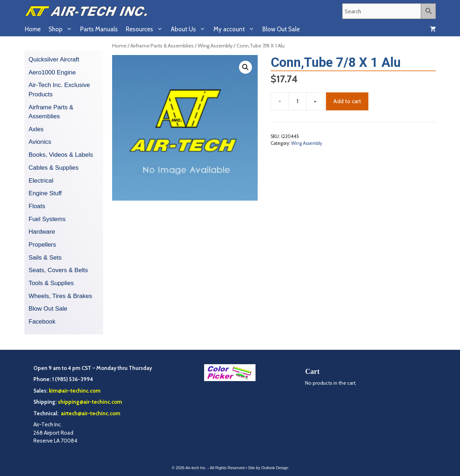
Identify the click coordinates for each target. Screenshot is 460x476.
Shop (62, 29)
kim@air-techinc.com (75, 391)
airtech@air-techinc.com (90, 413)
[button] (245, 67)
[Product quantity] (298, 101)
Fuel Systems (47, 219)
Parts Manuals (99, 29)
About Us (190, 29)
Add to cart (347, 101)
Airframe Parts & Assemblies (162, 46)
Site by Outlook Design (268, 468)
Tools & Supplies (51, 283)
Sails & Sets (45, 258)
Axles (36, 129)
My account (236, 29)
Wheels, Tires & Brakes (61, 296)
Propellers (43, 245)
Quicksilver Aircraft (54, 59)
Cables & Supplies (54, 168)
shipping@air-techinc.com (90, 402)
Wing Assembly (215, 46)
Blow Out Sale (281, 29)
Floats (37, 206)
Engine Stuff (45, 193)
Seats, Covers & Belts (58, 270)
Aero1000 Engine (52, 72)
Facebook (42, 322)
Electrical (41, 181)
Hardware (42, 232)
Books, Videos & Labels (61, 155)
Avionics (40, 142)
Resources (146, 29)
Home (33, 29)
